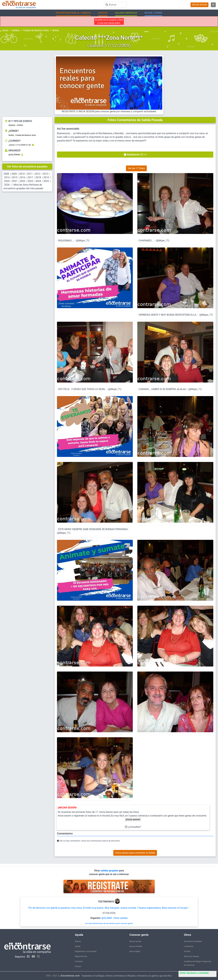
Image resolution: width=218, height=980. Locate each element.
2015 (15, 177)
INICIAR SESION (199, 5)
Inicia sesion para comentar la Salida (135, 853)
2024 (38, 181)
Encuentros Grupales (193, 941)
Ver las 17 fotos (136, 168)
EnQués (187, 951)
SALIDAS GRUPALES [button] (126, 13)
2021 (15, 181)
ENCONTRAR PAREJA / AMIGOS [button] (73, 13)
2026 (7, 185)
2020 (7, 181)
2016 (23, 177)
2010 (22, 174)
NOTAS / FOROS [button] (153, 13)
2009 (14, 174)
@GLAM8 (107, 918)
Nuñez (56, 30)
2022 (23, 181)
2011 (30, 174)
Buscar (78, 941)
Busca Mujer (135, 951)
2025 (46, 181)
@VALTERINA (14, 155)
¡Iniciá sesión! (133, 819)
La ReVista (189, 946)
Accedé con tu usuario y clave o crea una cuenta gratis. (109, 21)
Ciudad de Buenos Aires (36, 30)
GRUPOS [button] (103, 13)
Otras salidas (121, 918)
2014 (7, 177)
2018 (38, 177)
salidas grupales (110, 871)
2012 (38, 174)
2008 (6, 174)
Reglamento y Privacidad (86, 951)
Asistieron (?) (135, 154)
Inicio (5, 30)
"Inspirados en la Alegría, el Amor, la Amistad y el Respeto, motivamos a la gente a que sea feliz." (127, 976)
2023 (30, 181)
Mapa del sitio (81, 956)
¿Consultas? (133, 827)
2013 (46, 174)
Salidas (16, 30)
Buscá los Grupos (192, 956)
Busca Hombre (136, 946)
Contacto (79, 961)
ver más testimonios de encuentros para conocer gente (109, 923)
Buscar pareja (135, 941)
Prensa (78, 966)
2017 (30, 177)
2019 (46, 177)
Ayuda (78, 946)
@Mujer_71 (83, 241)
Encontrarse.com (70, 976)
